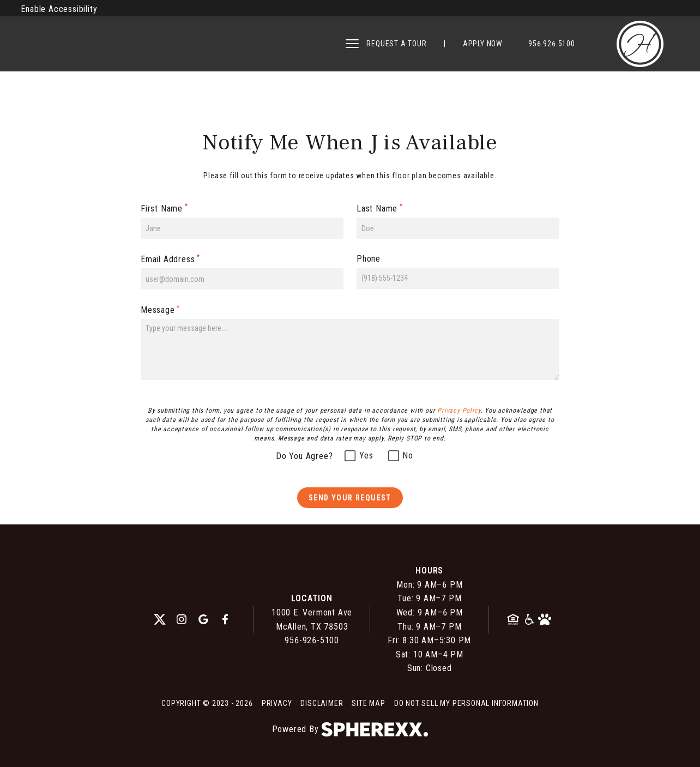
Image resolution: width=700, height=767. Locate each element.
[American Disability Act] (530, 620)
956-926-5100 (312, 640)
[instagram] (182, 620)
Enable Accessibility (59, 9)
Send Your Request (350, 498)
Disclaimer (322, 703)
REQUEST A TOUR (396, 44)
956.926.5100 (552, 44)
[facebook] (225, 620)
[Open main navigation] (352, 44)
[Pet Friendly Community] (545, 620)
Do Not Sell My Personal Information (466, 703)
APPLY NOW (483, 44)
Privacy (277, 703)
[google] (203, 620)
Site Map (368, 703)
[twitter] (160, 620)
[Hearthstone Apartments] (640, 44)
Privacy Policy (459, 410)
